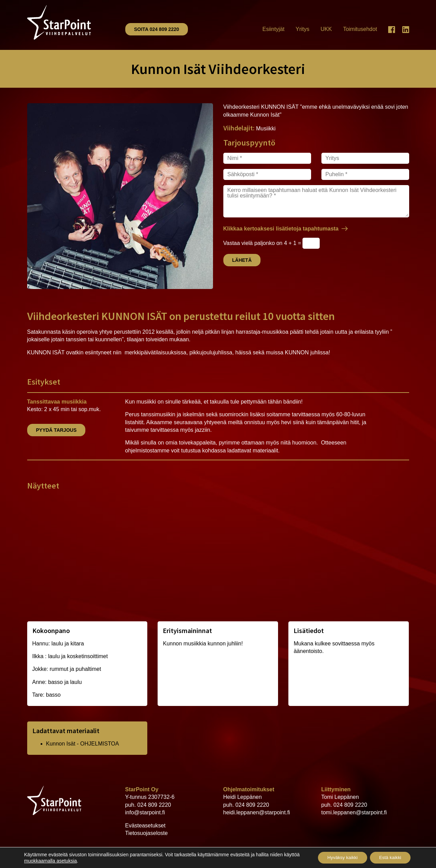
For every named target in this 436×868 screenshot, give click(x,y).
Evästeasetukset (145, 826)
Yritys (302, 29)
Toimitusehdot (360, 29)
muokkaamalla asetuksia (67, 860)
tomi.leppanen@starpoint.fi (354, 812)
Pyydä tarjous (56, 430)
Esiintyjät (274, 29)
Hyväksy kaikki (338, 857)
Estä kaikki (389, 857)
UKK (326, 29)
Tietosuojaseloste (147, 833)
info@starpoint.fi (145, 812)
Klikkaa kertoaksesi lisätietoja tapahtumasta (281, 229)
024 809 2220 (154, 805)
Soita (157, 29)
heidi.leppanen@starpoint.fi (257, 812)
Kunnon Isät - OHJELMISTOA (83, 744)
